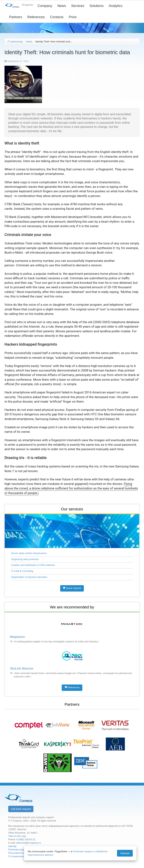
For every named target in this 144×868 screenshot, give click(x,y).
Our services (72, 509)
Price (73, 17)
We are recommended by (72, 607)
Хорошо (125, 853)
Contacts (57, 17)
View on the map (17, 836)
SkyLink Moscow (22, 668)
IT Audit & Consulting (22, 571)
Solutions (96, 6)
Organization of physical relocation (29, 577)
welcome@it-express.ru (29, 843)
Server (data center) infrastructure (29, 553)
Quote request (72, 588)
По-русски (27, 5)
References (36, 17)
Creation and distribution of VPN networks (33, 565)
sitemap (12, 846)
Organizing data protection (25, 559)
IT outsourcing (15, 42)
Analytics (116, 6)
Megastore (17, 637)
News (62, 6)
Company (45, 6)
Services (78, 6)
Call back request (21, 809)
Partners (16, 17)
